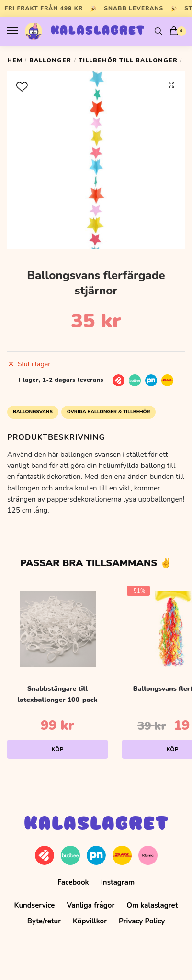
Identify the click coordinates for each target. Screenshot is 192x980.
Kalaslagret (98, 31)
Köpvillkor (90, 921)
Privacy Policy (142, 921)
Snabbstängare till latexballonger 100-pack (57, 694)
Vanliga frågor (90, 905)
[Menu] (22, 31)
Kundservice (35, 905)
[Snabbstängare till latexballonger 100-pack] (57, 629)
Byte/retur (44, 921)
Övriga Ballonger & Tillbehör (109, 412)
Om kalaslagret (152, 905)
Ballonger (50, 60)
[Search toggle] (158, 31)
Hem (15, 60)
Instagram (118, 882)
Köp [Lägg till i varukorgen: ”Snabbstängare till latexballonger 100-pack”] (58, 749)
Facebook (73, 882)
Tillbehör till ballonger (128, 60)
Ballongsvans (33, 412)
